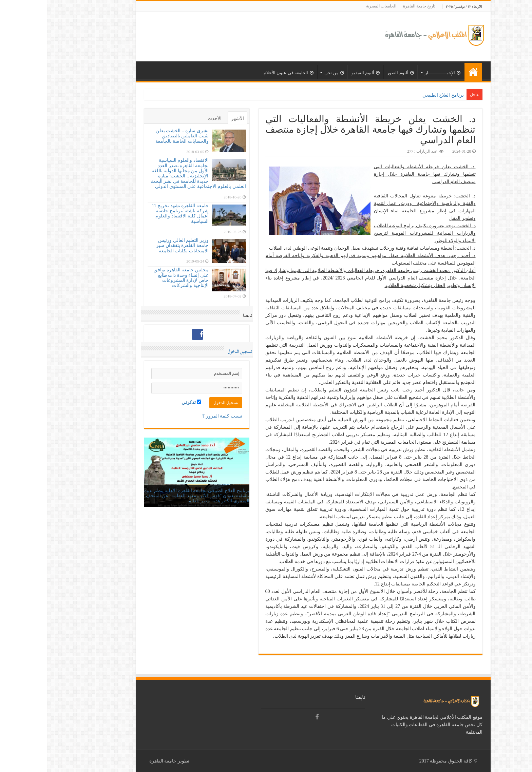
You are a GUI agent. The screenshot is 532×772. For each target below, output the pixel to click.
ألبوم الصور (353, 73)
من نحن (287, 73)
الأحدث (167, 119)
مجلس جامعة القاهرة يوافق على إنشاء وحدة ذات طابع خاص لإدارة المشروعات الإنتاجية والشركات (134, 278)
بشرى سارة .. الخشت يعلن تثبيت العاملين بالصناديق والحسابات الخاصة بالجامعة (135, 136)
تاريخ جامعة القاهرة (372, 6)
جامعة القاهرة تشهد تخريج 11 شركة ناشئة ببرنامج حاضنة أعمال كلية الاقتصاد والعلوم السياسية (133, 214)
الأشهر (190, 119)
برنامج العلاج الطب (398, 95)
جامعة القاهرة (116, 761)
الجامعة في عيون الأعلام (241, 73)
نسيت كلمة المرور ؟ (175, 416)
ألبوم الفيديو (318, 73)
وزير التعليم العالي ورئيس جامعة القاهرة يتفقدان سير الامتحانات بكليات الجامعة (135, 246)
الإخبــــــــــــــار (395, 73)
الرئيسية (426, 72)
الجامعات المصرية (334, 6)
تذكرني (144, 402)
